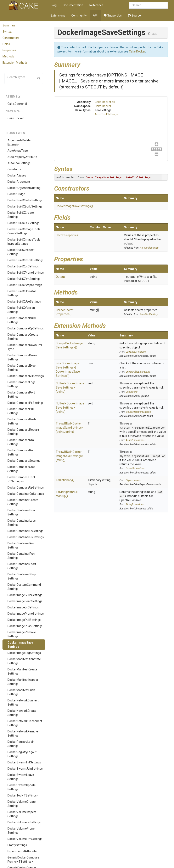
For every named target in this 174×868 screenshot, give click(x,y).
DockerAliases (17, 175)
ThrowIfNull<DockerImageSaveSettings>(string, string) (70, 428)
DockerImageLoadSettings (25, 601)
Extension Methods (15, 63)
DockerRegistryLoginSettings (21, 744)
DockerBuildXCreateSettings (21, 215)
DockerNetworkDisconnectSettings (25, 723)
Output (60, 277)
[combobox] (148, 5)
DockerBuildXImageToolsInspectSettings (24, 242)
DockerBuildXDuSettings (23, 223)
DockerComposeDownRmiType (25, 347)
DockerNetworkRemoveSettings (23, 733)
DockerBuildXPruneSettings (26, 273)
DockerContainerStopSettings (22, 576)
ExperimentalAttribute (22, 851)
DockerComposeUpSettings (26, 488)
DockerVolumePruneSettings (21, 831)
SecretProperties (67, 235)
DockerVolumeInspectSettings (22, 814)
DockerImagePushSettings (25, 626)
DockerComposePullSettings (21, 411)
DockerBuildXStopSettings (25, 285)
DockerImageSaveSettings (20, 645)
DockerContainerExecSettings (22, 512)
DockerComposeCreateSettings (23, 337)
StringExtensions (135, 504)
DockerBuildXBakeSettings (25, 200)
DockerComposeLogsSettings (21, 384)
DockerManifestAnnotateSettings (24, 661)
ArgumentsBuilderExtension (19, 142)
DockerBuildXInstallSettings (26, 260)
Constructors (11, 38)
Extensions (58, 15)
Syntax (7, 32)
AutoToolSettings (19, 163)
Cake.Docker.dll (17, 104)
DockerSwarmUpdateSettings (22, 787)
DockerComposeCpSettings (26, 328)
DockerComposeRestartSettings (23, 432)
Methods (8, 56)
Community (79, 15)
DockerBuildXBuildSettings (25, 206)
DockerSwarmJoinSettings (25, 769)
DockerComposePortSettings (21, 395)
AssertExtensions (135, 440)
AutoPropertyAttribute (22, 157)
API (95, 15)
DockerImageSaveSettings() (74, 206)
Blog (54, 5)
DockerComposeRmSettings (21, 442)
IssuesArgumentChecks (138, 412)
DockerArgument (19, 182)
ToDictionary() (65, 480)
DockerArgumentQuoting (24, 188)
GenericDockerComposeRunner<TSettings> (23, 860)
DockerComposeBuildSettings (22, 320)
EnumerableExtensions (138, 372)
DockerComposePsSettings (26, 403)
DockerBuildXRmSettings (24, 279)
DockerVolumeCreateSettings (22, 804)
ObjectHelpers (133, 480)
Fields (6, 44)
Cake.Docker (16, 118)
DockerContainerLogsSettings (22, 523)
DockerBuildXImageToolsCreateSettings (24, 231)
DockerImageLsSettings (23, 607)
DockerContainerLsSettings (25, 531)
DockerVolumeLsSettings (24, 822)
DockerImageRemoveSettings (22, 634)
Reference (96, 5)
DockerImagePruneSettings (26, 614)
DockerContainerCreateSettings (23, 502)
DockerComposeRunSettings (21, 452)
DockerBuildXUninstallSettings (22, 293)
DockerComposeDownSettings (22, 357)
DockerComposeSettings (24, 461)
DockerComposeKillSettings (26, 376)
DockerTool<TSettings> (23, 795)
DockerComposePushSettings (22, 421)
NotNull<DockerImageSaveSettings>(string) (70, 387)
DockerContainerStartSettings (22, 566)
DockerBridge (16, 194)
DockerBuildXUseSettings (24, 302)
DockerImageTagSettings (24, 653)
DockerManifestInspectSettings (23, 682)
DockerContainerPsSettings (26, 537)
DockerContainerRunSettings (21, 556)
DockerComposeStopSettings (21, 469)
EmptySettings (17, 845)
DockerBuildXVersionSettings (21, 310)
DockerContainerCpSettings (26, 494)
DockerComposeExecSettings (21, 368)
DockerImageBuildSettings (25, 595)
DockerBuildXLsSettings (23, 266)
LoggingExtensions (136, 352)
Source (134, 15)
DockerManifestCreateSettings (22, 671)
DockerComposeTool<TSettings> (21, 479)
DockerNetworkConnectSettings (23, 702)
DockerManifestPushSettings (21, 692)
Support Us (113, 15)
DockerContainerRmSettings (21, 545)
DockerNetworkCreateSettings (22, 713)
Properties (9, 50)
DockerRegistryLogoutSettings (22, 754)
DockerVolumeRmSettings (25, 839)
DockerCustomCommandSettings (24, 587)
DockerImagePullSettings (24, 620)
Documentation (73, 5)
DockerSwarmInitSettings (24, 762)
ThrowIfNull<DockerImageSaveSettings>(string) (70, 456)
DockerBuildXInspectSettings (21, 252)
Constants (14, 169)
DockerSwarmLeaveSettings (21, 777)
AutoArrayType (18, 151)
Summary (9, 25)
